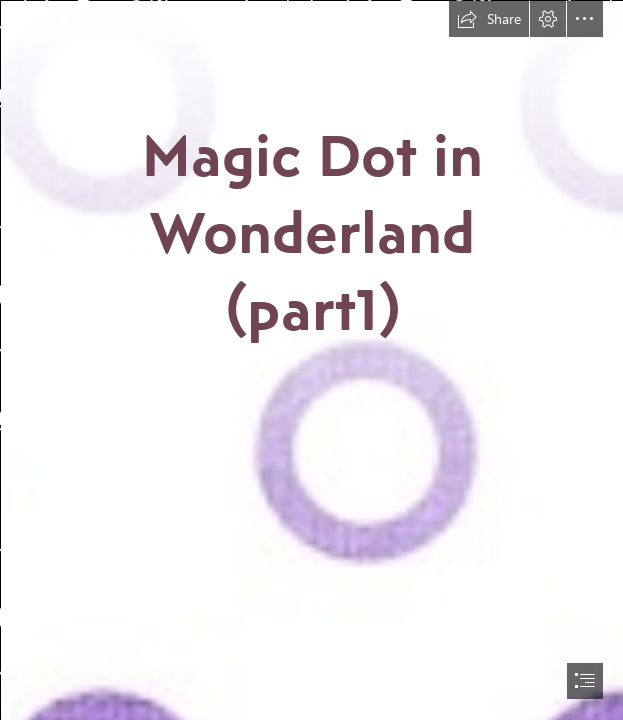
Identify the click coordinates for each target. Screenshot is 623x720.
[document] (311, 360)
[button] (489, 19)
